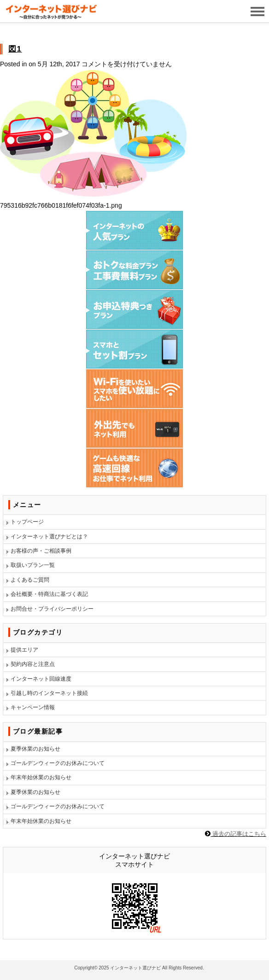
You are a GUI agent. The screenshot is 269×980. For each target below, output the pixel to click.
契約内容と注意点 (33, 664)
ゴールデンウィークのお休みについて (58, 763)
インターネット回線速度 (41, 679)
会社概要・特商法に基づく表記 (49, 594)
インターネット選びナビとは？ (49, 537)
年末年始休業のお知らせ (41, 777)
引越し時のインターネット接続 (49, 693)
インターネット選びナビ (135, 968)
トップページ (27, 522)
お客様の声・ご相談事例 (41, 551)
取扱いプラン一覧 (33, 565)
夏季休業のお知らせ (35, 749)
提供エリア (24, 650)
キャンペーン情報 (33, 707)
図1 (15, 49)
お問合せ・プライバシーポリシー (52, 609)
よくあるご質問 (30, 580)
